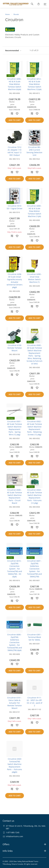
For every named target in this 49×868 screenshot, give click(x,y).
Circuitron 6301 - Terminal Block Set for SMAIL (34, 637)
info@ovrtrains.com (14, 836)
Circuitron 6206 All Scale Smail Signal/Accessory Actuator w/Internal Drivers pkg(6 (15, 281)
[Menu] (45, 4)
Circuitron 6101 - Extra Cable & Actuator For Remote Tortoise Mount (15, 703)
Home (7, 14)
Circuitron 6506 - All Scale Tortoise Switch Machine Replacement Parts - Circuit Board (15, 496)
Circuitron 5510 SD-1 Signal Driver (15, 207)
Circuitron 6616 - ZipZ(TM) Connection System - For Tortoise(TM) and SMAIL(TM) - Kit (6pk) (15, 569)
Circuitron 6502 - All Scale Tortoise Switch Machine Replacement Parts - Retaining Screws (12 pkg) (34, 428)
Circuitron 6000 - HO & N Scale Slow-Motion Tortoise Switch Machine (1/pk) (34, 211)
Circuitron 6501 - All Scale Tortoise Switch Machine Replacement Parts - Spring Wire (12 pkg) (15, 428)
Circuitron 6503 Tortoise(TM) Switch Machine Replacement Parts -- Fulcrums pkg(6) (15, 765)
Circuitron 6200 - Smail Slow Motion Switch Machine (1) (34, 278)
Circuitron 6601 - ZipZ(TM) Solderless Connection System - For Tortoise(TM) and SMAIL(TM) (34, 569)
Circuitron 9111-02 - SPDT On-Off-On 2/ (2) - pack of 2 (34, 702)
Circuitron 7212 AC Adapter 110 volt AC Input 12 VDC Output (15, 151)
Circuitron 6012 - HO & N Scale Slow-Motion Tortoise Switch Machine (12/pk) (34, 84)
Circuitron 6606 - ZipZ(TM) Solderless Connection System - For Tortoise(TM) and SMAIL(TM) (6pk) (15, 642)
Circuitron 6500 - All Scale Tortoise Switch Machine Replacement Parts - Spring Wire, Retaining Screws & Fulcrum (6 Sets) (34, 354)
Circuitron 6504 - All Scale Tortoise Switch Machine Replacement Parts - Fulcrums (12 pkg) (34, 496)
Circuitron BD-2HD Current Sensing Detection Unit (34, 151)
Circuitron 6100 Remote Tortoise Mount (15, 348)
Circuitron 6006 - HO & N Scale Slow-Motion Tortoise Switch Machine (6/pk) (15, 84)
